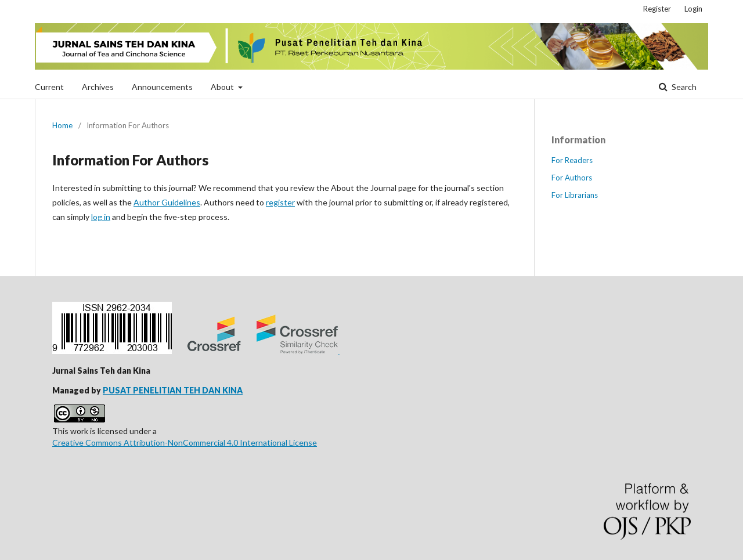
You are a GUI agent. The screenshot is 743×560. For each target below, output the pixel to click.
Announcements (162, 87)
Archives (98, 87)
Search (683, 87)
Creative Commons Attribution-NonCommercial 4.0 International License (185, 442)
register (280, 202)
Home (62, 125)
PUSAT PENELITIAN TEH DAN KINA (173, 390)
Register (657, 9)
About (223, 87)
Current (49, 87)
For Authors (572, 178)
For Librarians (575, 195)
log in (101, 217)
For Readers (572, 160)
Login (693, 9)
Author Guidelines (167, 202)
